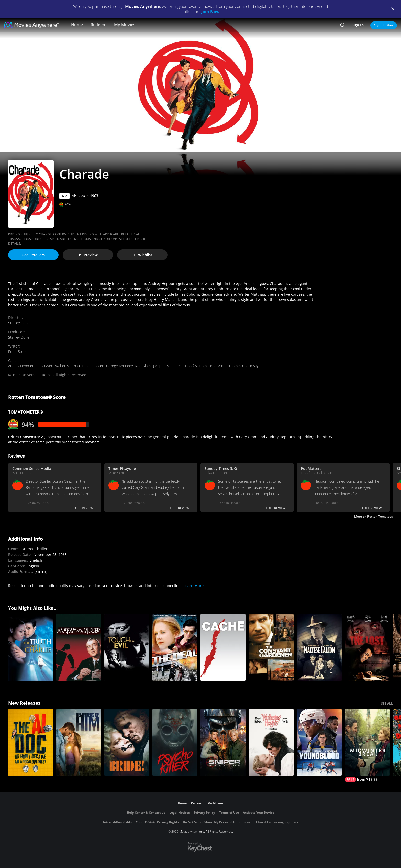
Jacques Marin (164, 366)
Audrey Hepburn (21, 366)
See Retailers (34, 255)
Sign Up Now (384, 25)
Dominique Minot (213, 366)
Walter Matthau (68, 366)
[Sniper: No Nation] (223, 742)
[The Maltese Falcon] (319, 647)
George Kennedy (119, 366)
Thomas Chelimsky (243, 366)
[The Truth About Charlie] (31, 647)
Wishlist (142, 255)
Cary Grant (45, 366)
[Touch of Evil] (127, 647)
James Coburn (93, 366)
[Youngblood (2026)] (319, 742)
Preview (88, 255)
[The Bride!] (127, 742)
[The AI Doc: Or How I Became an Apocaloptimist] (31, 742)
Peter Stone (18, 351)
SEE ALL (387, 704)
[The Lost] (367, 647)
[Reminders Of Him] (79, 742)
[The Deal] (175, 647)
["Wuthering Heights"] (271, 742)
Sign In (358, 25)
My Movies (125, 25)
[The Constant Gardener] (271, 647)
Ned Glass (143, 366)
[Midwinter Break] (367, 745)
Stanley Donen (20, 323)
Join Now (210, 12)
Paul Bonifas (187, 366)
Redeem (98, 25)
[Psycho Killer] (175, 742)
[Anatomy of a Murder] (79, 647)
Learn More (193, 586)
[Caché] (223, 647)
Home (77, 25)
